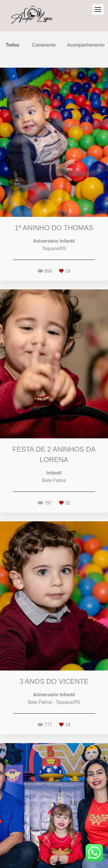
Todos (13, 45)
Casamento (44, 45)
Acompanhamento (86, 45)
